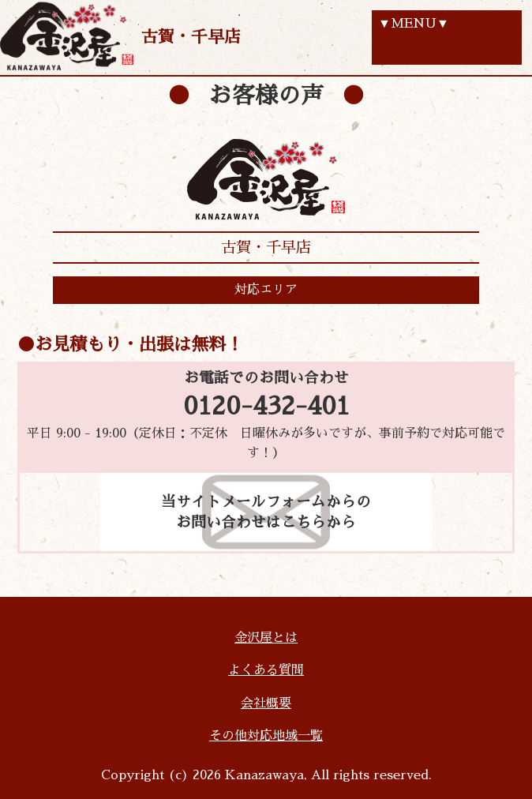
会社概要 (266, 703)
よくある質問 (266, 670)
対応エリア (266, 290)
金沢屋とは (266, 638)
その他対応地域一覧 (266, 736)
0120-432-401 (266, 407)
